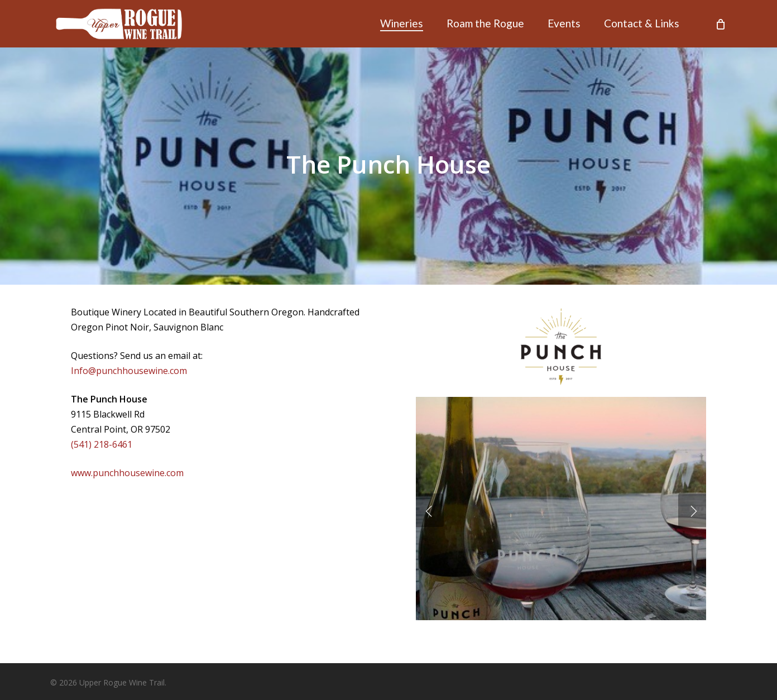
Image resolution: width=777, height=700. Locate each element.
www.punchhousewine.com (127, 473)
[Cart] (721, 24)
